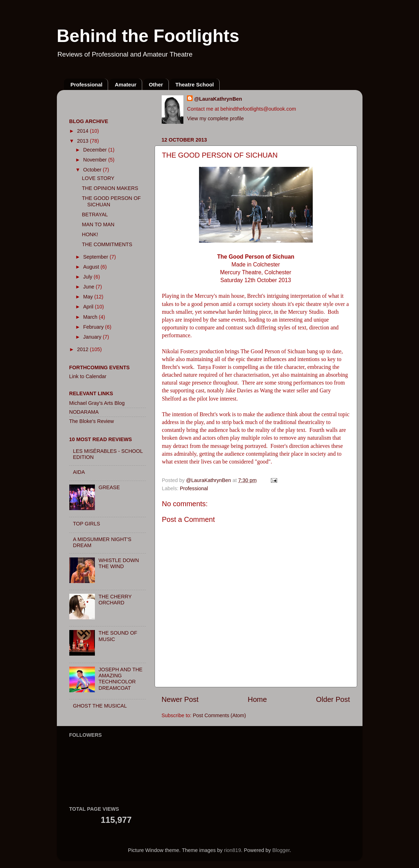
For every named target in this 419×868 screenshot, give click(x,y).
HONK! (90, 234)
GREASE (109, 487)
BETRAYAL (95, 215)
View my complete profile (215, 118)
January (93, 337)
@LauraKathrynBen (218, 99)
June (89, 287)
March (91, 317)
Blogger (281, 850)
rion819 (232, 850)
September (96, 257)
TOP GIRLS (86, 524)
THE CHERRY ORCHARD (115, 600)
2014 (84, 131)
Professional (86, 84)
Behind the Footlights (148, 36)
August (92, 267)
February (94, 327)
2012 (84, 349)
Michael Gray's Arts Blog (97, 403)
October (93, 170)
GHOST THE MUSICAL (100, 706)
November (96, 160)
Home (257, 699)
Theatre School (194, 84)
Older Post (333, 699)
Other (156, 84)
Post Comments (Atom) (220, 715)
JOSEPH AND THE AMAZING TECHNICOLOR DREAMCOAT (120, 679)
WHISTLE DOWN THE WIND (119, 563)
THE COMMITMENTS (107, 244)
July (88, 277)
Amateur (126, 84)
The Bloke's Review (92, 421)
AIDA (79, 472)
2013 (84, 141)
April (89, 307)
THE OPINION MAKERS (110, 188)
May (89, 297)
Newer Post (180, 699)
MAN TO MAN (98, 224)
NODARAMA (84, 412)
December (96, 150)
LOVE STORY (98, 178)
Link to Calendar (88, 376)
